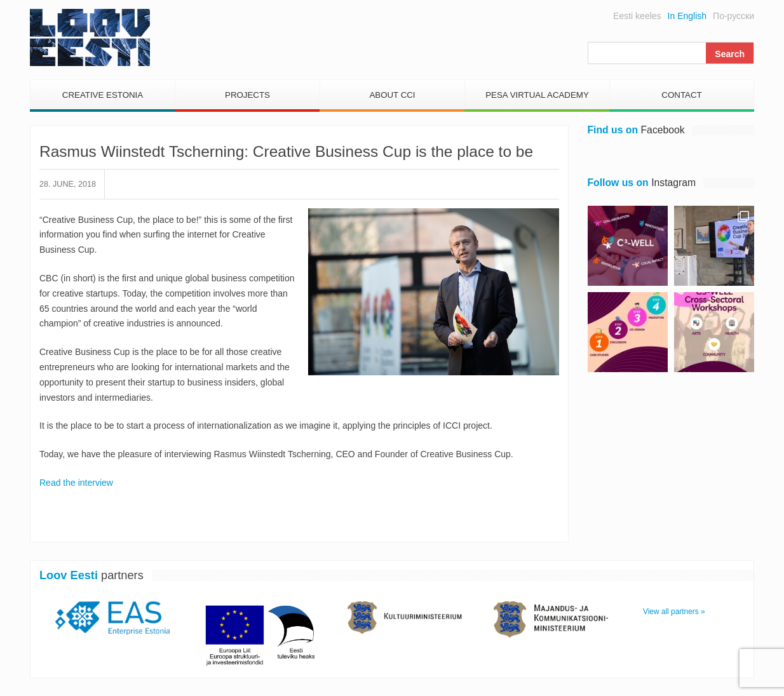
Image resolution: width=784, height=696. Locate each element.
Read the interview (76, 483)
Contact (681, 95)
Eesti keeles (637, 16)
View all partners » (674, 612)
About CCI (392, 95)
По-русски (733, 16)
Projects (247, 95)
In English (687, 16)
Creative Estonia (103, 95)
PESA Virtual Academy (537, 95)
